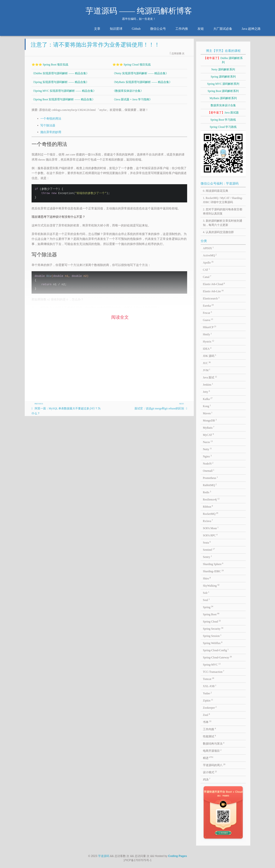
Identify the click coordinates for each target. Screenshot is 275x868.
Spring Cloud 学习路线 (223, 127)
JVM (207, 370)
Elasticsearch (211, 298)
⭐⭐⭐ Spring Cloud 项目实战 (132, 67)
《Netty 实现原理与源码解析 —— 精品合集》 (140, 76)
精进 (208, 758)
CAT (206, 269)
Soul (206, 600)
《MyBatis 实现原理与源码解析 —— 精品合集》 (142, 85)
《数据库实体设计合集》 (128, 94)
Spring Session (212, 636)
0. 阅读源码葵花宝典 (216, 191)
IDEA (207, 348)
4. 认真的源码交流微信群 (218, 232)
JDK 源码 (209, 356)
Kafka (208, 399)
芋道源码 (104, 856)
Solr (206, 593)
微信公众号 (158, 29)
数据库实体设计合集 (223, 105)
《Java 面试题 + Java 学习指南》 (132, 102)
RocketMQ (211, 514)
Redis (207, 492)
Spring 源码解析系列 (223, 77)
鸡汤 (207, 779)
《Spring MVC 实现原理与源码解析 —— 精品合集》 (64, 94)
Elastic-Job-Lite (213, 291)
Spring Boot (211, 614)
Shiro (207, 578)
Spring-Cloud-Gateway (217, 657)
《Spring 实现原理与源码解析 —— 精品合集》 (60, 85)
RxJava (208, 521)
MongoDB (210, 420)
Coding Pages (178, 856)
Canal (207, 277)
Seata (207, 542)
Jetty (206, 392)
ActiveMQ (210, 255)
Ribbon (208, 506)
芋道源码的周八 (214, 765)
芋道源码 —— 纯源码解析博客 (139, 11)
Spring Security (213, 628)
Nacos (208, 442)
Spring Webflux (213, 643)
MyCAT (208, 435)
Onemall (209, 471)
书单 (207, 722)
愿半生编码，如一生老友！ (139, 19)
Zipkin (208, 700)
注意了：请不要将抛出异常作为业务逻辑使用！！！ (95, 47)
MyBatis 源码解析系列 (223, 98)
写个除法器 (48, 128)
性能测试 (209, 736)
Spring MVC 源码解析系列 (223, 84)
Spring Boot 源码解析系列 (223, 91)
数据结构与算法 (214, 743)
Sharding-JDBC (213, 571)
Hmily (207, 334)
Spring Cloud (212, 621)
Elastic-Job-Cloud (214, 284)
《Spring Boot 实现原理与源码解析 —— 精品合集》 (63, 102)
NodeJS (208, 463)
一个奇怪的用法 (51, 121)
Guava (208, 320)
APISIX (208, 248)
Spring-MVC (212, 664)
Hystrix (209, 341)
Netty (207, 449)
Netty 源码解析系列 (223, 69)
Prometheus (210, 478)
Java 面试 (210, 377)
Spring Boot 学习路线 (223, 120)
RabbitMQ (210, 485)
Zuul (206, 715)
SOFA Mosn (211, 528)
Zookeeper (210, 707)
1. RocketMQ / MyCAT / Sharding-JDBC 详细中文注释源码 (223, 200)
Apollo (208, 262)
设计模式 (210, 772)
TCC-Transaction (214, 672)
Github (136, 29)
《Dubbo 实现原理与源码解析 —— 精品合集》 (60, 76)
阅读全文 (120, 320)
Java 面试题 (223, 113)
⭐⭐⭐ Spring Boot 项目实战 (50, 67)
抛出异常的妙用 (51, 135)
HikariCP (210, 327)
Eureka (208, 305)
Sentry (207, 557)
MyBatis (209, 427)
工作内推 (182, 29)
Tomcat (208, 679)
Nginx (207, 456)
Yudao (207, 693)
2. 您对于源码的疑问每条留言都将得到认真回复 (223, 211)
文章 (97, 29)
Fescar (207, 313)
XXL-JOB (210, 686)
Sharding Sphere (213, 564)
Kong (207, 406)
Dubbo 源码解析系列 (223, 60)
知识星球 (116, 29)
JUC (207, 363)
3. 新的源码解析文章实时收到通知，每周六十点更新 (223, 223)
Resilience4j (211, 499)
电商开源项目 (212, 751)
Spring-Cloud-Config (216, 650)
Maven (208, 413)
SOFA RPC (210, 535)
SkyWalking (211, 585)
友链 (201, 29)
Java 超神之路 (251, 29)
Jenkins (208, 384)
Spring (208, 607)
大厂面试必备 (223, 29)
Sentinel (209, 549)
